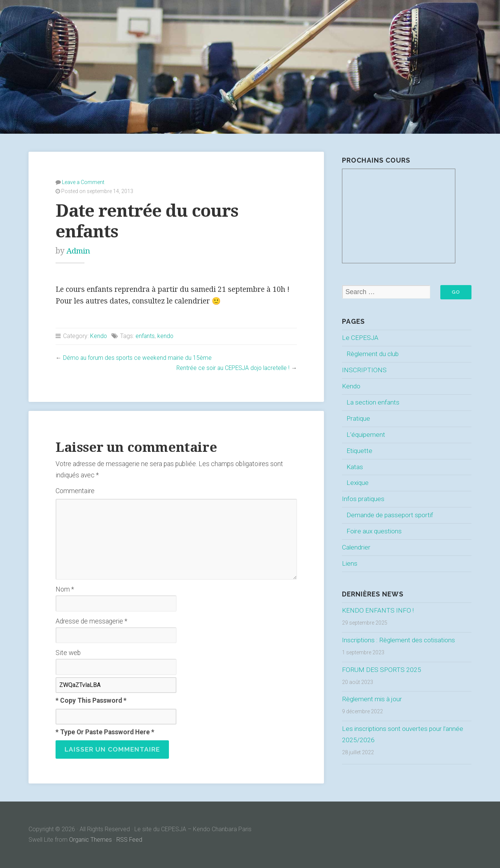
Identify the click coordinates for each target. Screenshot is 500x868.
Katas (355, 467)
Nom (65, 589)
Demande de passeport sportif (390, 515)
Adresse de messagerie (91, 621)
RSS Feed (130, 840)
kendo (166, 336)
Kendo (99, 336)
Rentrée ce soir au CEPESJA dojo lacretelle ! (231, 368)
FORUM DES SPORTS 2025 (381, 670)
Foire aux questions (374, 531)
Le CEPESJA (360, 338)
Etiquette (360, 451)
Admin (79, 251)
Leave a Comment (83, 182)
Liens (350, 563)
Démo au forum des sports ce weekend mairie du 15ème (138, 358)
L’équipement (366, 435)
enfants (146, 336)
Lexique (358, 483)
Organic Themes (91, 840)
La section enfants (373, 402)
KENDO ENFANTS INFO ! (378, 610)
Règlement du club (373, 354)
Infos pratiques (363, 499)
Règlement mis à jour (372, 699)
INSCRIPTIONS (364, 370)
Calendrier (356, 547)
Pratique (358, 418)
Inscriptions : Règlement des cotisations (399, 640)
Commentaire (75, 491)
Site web (68, 653)
